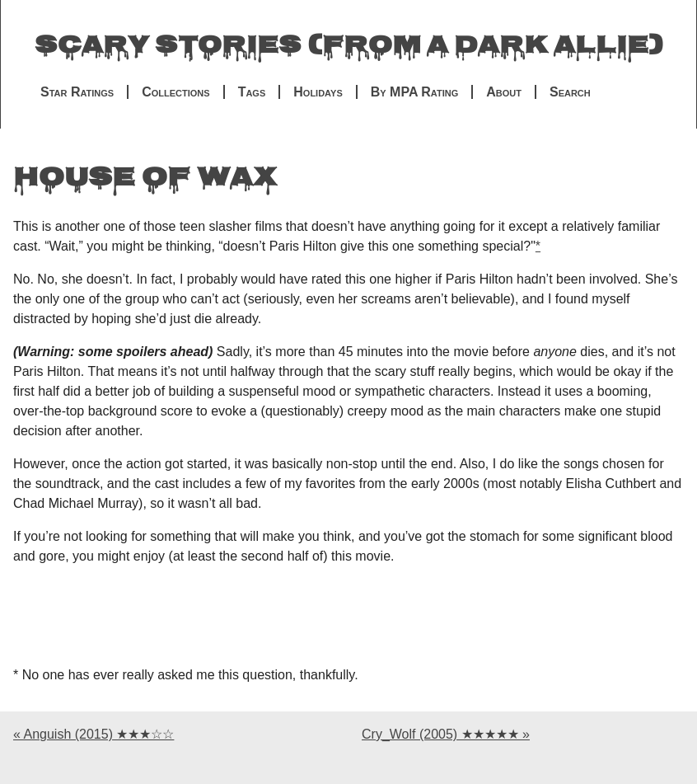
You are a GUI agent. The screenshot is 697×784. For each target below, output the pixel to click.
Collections (175, 92)
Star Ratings (77, 92)
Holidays (318, 92)
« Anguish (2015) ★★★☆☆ (94, 734)
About (504, 92)
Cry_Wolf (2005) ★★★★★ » (446, 734)
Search (570, 92)
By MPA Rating (415, 92)
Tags (252, 92)
